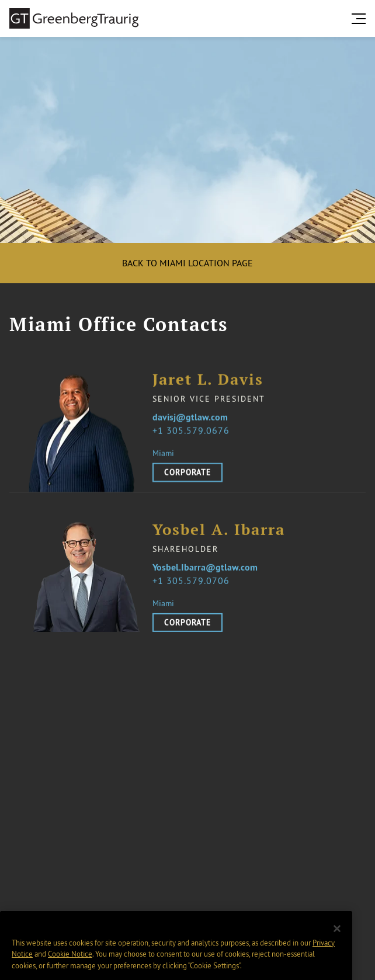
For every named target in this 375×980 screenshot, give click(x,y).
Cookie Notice (70, 964)
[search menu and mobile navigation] (361, 19)
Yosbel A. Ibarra (219, 537)
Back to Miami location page (187, 263)
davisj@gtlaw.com (190, 418)
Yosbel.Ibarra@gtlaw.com (205, 575)
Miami (163, 454)
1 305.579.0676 (194, 431)
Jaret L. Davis (208, 380)
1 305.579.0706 (194, 588)
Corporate (187, 473)
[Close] (337, 939)
